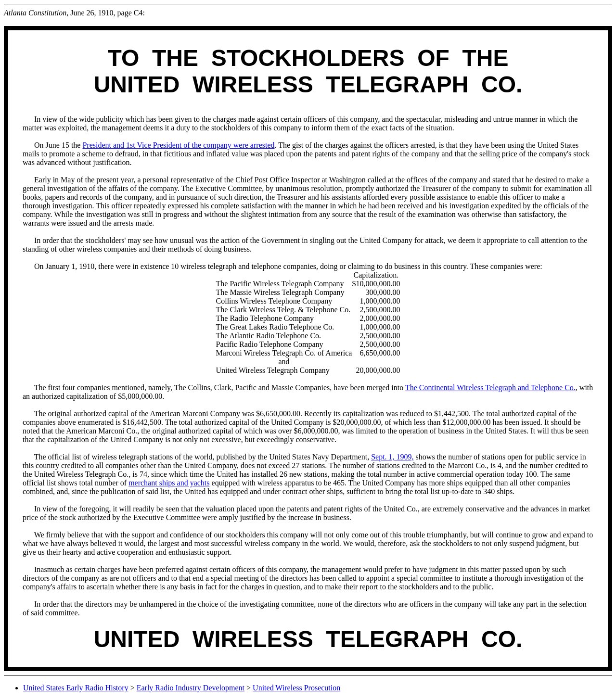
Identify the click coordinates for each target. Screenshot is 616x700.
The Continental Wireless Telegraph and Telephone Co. (490, 388)
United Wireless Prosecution (296, 688)
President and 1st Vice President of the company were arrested (178, 145)
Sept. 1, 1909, (392, 457)
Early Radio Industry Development (191, 688)
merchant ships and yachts (169, 483)
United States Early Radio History (76, 688)
